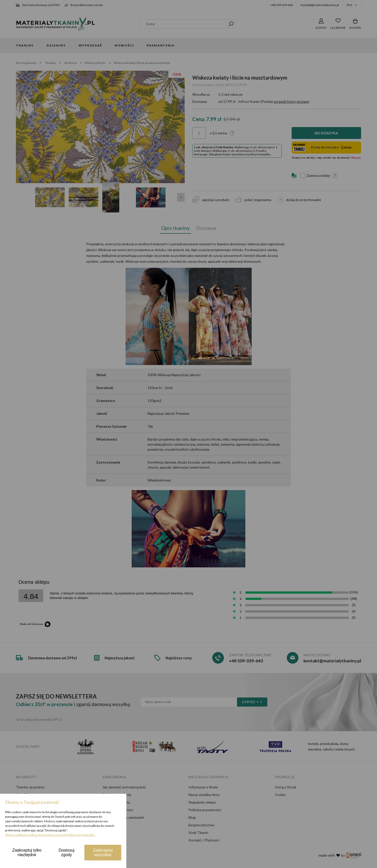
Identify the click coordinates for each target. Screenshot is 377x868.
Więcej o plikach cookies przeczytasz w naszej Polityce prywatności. (50, 835)
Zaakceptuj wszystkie (103, 852)
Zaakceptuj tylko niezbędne (27, 852)
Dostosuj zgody (66, 852)
